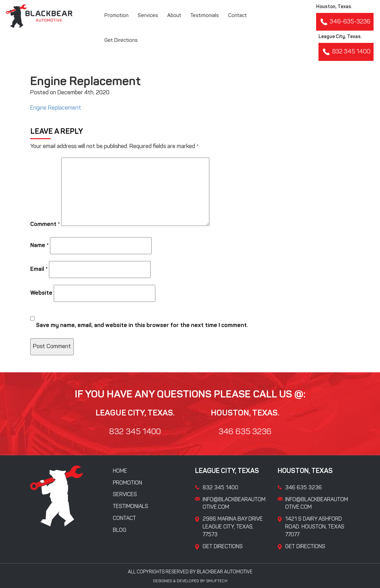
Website (41, 293)
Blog (120, 530)
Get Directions (121, 41)
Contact (237, 16)
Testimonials (205, 16)
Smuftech (217, 581)
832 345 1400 (346, 52)
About (174, 16)
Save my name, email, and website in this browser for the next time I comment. (142, 325)
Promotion (116, 16)
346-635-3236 (345, 22)
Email (39, 269)
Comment (45, 224)
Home (120, 471)
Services (148, 16)
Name (39, 246)
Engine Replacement (56, 108)
